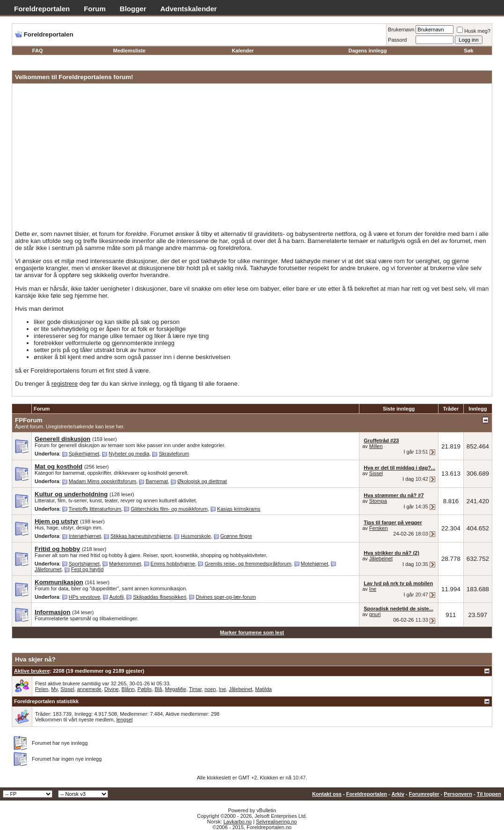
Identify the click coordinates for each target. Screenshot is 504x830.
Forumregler (424, 794)
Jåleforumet (48, 569)
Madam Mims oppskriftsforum (102, 481)
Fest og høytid (88, 569)
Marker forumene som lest (252, 632)
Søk (468, 51)
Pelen (42, 689)
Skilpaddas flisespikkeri (160, 597)
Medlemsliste (129, 51)
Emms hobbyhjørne (173, 564)
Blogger (133, 9)
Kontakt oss (327, 794)
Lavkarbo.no (237, 822)
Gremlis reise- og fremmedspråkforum (248, 564)
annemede (89, 689)
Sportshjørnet (84, 564)
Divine (112, 689)
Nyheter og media (129, 454)
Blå (159, 689)
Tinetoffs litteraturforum (95, 509)
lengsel (125, 720)
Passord (397, 40)
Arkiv (398, 794)
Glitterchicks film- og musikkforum (169, 509)
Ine (373, 589)
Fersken (379, 528)
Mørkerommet (125, 564)
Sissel (376, 473)
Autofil (117, 597)
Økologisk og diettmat (202, 481)
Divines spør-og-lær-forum (226, 597)
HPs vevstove (84, 597)
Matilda (263, 689)
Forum (95, 9)
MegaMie (176, 689)
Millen (376, 446)
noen (210, 689)
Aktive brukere (32, 671)
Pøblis (145, 689)
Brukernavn (401, 29)
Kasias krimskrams (239, 509)
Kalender (243, 51)
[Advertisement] (252, 159)
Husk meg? (474, 31)
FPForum (29, 420)
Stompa (378, 501)
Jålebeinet (381, 558)
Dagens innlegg (368, 51)
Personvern (458, 794)
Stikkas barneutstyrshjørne (141, 536)
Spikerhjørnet (84, 454)
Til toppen (489, 794)
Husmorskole (196, 536)
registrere (65, 384)
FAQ (38, 51)
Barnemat (157, 481)
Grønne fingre (236, 536)
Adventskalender (189, 9)
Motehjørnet (315, 564)
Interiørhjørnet (85, 536)
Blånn (128, 689)
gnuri (375, 614)
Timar (195, 689)
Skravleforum (174, 454)
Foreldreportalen (42, 9)
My (54, 689)
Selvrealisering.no (276, 822)
